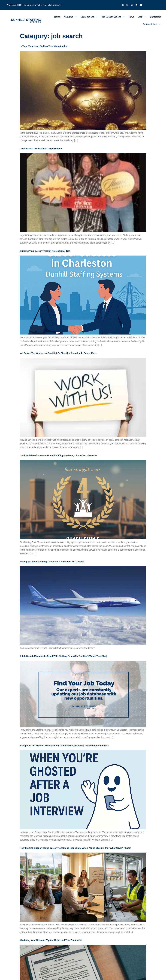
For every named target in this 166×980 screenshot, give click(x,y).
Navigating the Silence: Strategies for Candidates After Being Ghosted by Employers (64, 746)
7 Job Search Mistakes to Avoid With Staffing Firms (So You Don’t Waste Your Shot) (64, 656)
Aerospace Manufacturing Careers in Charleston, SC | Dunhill (52, 562)
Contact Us (155, 17)
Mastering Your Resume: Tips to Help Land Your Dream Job (51, 940)
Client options (89, 17)
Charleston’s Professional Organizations (41, 149)
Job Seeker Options (113, 17)
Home (57, 17)
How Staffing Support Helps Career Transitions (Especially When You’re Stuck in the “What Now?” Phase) (75, 848)
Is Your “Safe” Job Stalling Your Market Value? (44, 46)
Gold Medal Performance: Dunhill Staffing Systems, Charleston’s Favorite (59, 455)
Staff (142, 17)
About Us (70, 17)
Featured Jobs (152, 24)
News (131, 17)
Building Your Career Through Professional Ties (45, 251)
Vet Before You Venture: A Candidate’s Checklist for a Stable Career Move (58, 353)
